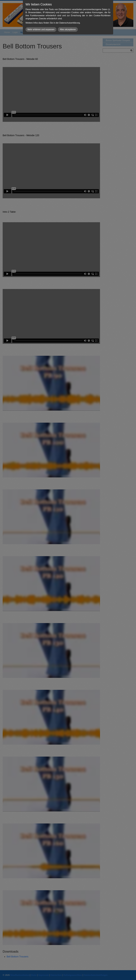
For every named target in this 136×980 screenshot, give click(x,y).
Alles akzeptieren (68, 29)
